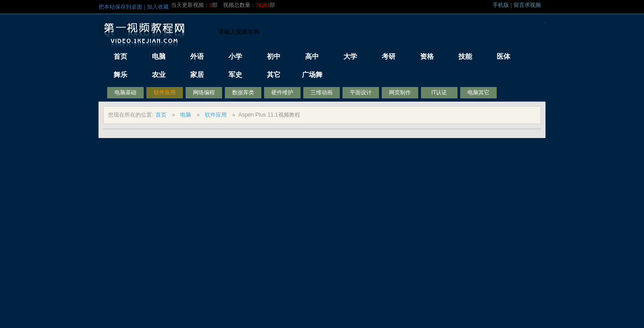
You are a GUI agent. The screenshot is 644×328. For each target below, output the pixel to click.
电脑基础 (125, 92)
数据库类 (243, 92)
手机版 (501, 5)
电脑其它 (478, 92)
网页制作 (400, 92)
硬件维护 (282, 92)
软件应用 (165, 92)
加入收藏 (158, 7)
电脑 (186, 115)
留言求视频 (527, 5)
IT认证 (439, 92)
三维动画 (322, 92)
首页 (161, 115)
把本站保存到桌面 (120, 7)
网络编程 (204, 92)
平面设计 (361, 92)
